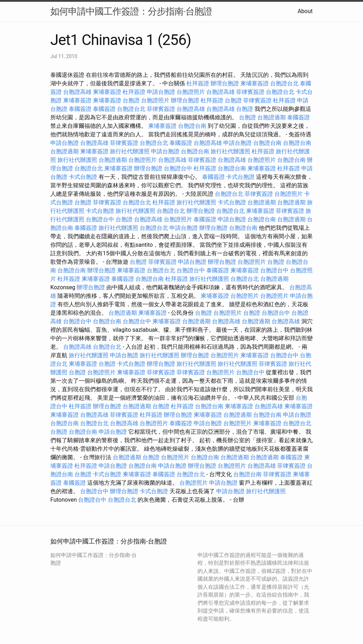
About (305, 11)
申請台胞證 (161, 92)
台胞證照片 (191, 92)
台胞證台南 (192, 126)
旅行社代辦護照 (130, 151)
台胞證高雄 (77, 92)
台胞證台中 (178, 168)
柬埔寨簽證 (255, 83)
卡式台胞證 (83, 177)
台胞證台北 (284, 83)
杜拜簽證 (198, 83)
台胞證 (131, 100)
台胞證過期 (272, 117)
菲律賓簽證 (250, 92)
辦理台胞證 (225, 83)
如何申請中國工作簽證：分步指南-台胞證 (131, 11)
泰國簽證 (80, 109)
